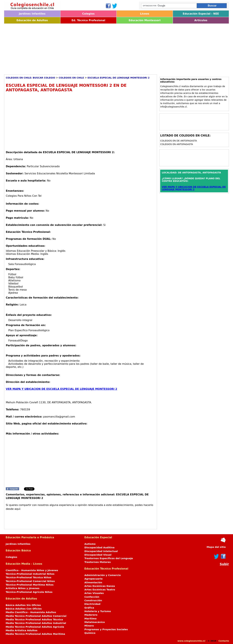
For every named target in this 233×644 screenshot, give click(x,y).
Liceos (145, 14)
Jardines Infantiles (32, 14)
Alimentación (93, 582)
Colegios (88, 14)
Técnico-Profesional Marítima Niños (30, 585)
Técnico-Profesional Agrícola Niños (29, 592)
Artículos (201, 20)
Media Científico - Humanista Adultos (31, 612)
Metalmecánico (95, 622)
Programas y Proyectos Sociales (106, 629)
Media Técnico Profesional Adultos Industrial (36, 623)
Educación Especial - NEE (201, 14)
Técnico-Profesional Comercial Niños (30, 581)
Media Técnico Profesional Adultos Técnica (34, 620)
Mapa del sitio (216, 547)
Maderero (91, 615)
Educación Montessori (145, 20)
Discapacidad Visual (98, 555)
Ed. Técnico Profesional (88, 20)
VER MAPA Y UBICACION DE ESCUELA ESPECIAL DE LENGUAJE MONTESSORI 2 (61, 389)
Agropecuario (94, 579)
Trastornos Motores (98, 562)
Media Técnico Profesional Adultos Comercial (36, 616)
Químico (90, 633)
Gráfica (89, 608)
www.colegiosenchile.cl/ (191, 641)
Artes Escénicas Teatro (100, 590)
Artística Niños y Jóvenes (23, 588)
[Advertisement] (101, 48)
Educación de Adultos (32, 20)
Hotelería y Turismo (98, 611)
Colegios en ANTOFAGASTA (177, 144)
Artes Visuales (94, 593)
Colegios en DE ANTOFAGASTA (179, 141)
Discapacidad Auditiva (100, 548)
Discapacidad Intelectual (101, 551)
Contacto (224, 641)
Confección (92, 597)
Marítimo (91, 619)
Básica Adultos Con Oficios (24, 609)
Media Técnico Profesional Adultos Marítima (35, 634)
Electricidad (92, 604)
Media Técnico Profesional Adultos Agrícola (35, 627)
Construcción (93, 600)
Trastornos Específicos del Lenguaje (109, 558)
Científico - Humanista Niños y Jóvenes (32, 570)
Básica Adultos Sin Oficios (23, 605)
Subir (224, 564)
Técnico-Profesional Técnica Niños (28, 577)
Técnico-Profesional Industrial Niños (30, 574)
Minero (89, 626)
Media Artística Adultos (22, 630)
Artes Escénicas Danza (100, 586)
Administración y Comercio (103, 575)
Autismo (90, 544)
